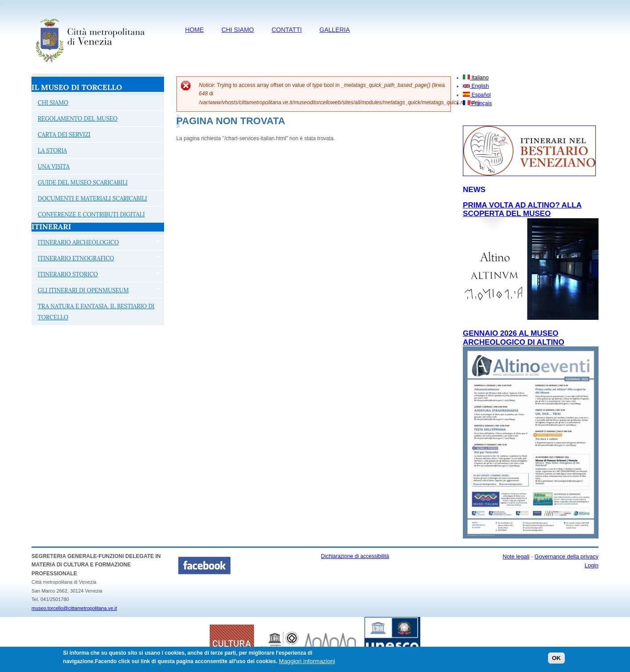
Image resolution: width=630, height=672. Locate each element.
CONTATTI (287, 30)
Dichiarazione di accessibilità (355, 556)
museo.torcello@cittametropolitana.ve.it (74, 608)
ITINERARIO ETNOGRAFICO (96, 259)
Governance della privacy (567, 556)
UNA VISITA (54, 167)
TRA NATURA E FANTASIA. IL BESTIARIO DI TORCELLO (96, 312)
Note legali (516, 556)
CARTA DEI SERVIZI (64, 135)
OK (556, 660)
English (476, 86)
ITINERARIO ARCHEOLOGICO (96, 244)
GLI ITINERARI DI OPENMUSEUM (96, 291)
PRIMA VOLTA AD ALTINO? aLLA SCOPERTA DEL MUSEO (522, 210)
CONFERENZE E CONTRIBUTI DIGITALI (91, 214)
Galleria (335, 30)
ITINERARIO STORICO (96, 275)
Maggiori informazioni (307, 663)
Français (477, 103)
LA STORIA (52, 151)
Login (592, 565)
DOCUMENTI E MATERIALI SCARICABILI (92, 198)
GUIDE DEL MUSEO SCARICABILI (83, 183)
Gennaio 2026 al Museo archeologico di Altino (514, 338)
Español (477, 95)
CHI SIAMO (238, 30)
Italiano (476, 78)
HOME (195, 30)
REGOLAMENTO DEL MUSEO (78, 119)
